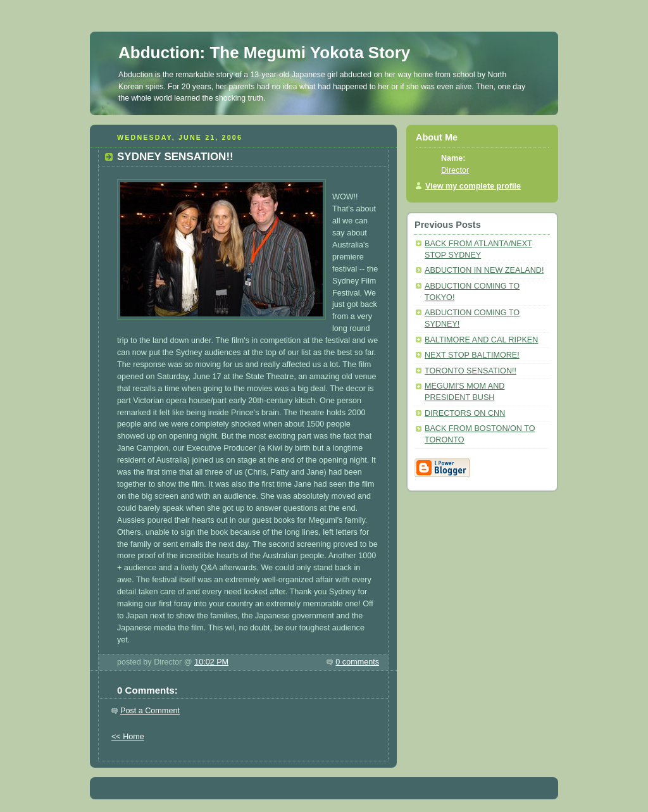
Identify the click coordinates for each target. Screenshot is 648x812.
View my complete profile (473, 186)
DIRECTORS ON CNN (465, 413)
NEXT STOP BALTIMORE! (472, 355)
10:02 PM (211, 662)
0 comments (357, 662)
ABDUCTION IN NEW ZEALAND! (484, 270)
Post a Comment (150, 711)
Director (455, 170)
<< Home (128, 737)
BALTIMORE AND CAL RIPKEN (481, 340)
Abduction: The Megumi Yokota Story (264, 53)
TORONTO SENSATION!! (470, 371)
